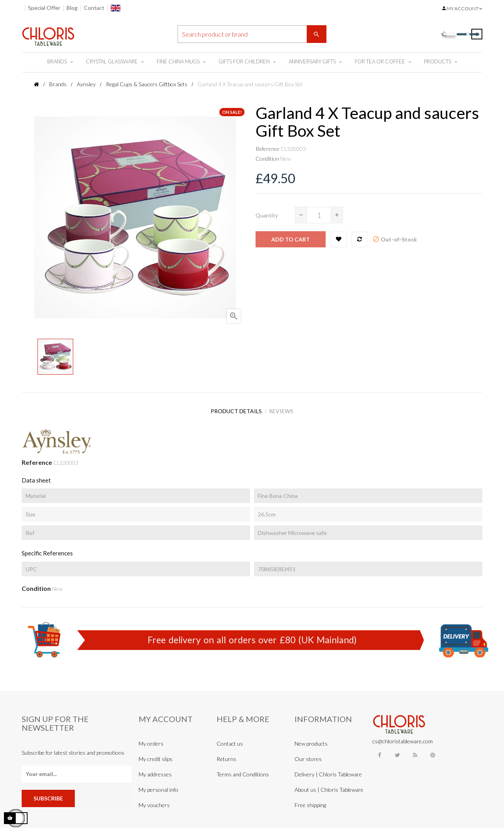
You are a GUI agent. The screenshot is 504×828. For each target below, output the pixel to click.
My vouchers (154, 801)
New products (311, 740)
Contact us (230, 740)
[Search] (252, 34)
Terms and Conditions (243, 770)
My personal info (158, 786)
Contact (94, 8)
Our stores (308, 755)
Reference (268, 149)
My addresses (155, 770)
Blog (72, 8)
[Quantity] (319, 215)
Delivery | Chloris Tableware (328, 770)
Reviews (284, 409)
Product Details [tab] (234, 409)
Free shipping (310, 801)
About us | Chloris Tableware (329, 786)
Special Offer (44, 8)
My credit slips (156, 755)
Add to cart (291, 239)
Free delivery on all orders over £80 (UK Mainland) (252, 636)
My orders (151, 740)
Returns (226, 755)
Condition (267, 159)
